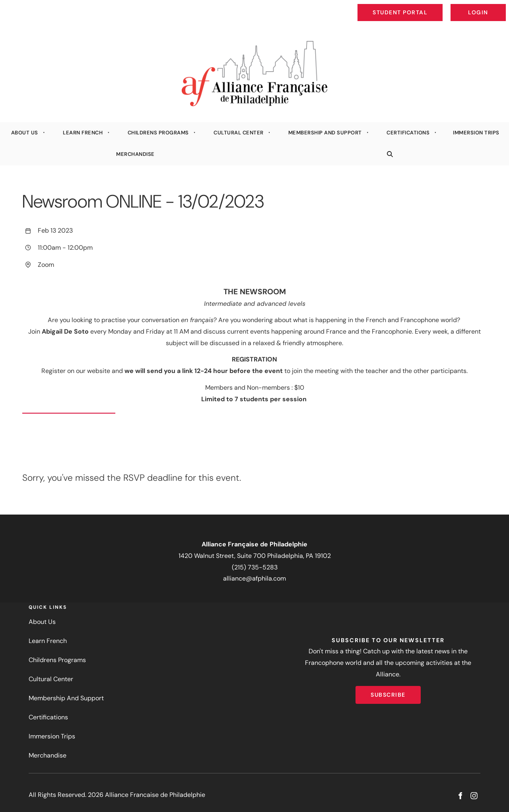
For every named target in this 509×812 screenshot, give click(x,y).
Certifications (408, 133)
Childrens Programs (158, 133)
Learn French (83, 133)
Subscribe (388, 692)
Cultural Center (239, 133)
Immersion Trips (52, 736)
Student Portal (418, 6)
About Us (25, 133)
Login (499, 6)
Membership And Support (325, 133)
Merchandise (135, 154)
